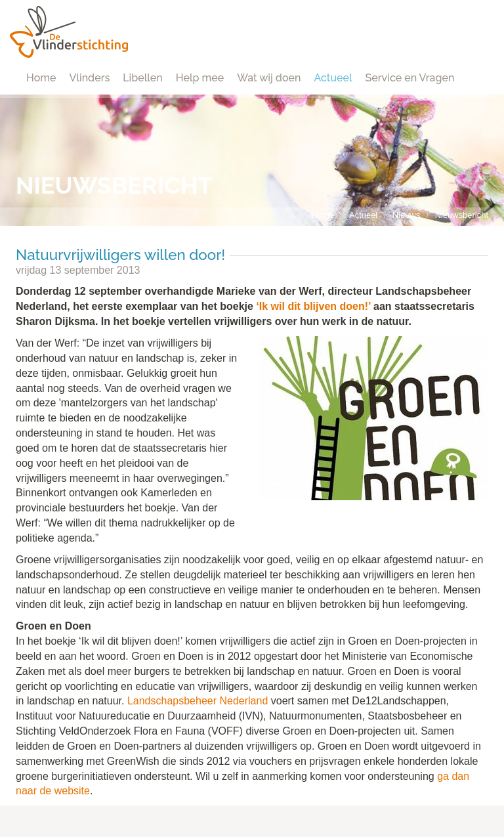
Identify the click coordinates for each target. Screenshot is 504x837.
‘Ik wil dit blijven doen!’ (313, 306)
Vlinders (90, 78)
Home (41, 78)
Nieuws (406, 215)
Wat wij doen (269, 78)
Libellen (143, 78)
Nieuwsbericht (462, 215)
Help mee (200, 78)
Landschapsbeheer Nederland (198, 701)
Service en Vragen (410, 78)
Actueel (333, 78)
